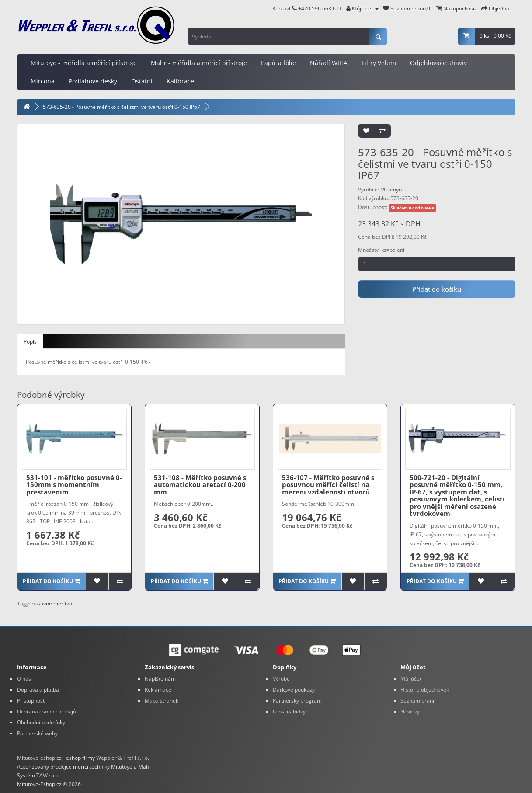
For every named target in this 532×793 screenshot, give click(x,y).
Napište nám (160, 679)
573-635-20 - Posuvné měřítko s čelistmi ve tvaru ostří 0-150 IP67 (122, 107)
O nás (24, 679)
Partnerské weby (37, 733)
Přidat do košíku (437, 289)
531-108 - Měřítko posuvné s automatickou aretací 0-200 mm (200, 485)
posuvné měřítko (52, 603)
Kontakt (285, 9)
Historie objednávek (425, 690)
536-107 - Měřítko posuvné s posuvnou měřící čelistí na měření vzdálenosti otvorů (328, 485)
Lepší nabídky (289, 711)
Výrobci (282, 679)
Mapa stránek (162, 701)
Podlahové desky (93, 81)
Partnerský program (297, 701)
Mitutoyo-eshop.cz (39, 758)
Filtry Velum (379, 63)
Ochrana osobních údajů (47, 711)
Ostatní (142, 81)
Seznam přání (417, 701)
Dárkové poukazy (294, 690)
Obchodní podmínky (41, 722)
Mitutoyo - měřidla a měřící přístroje (84, 63)
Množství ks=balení (381, 250)
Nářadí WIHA (329, 63)
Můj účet (411, 679)
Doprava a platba (38, 690)
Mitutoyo (391, 190)
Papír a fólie (278, 63)
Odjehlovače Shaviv (438, 63)
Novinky (410, 711)
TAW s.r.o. (49, 775)
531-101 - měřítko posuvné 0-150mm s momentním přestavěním (74, 485)
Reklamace (158, 690)
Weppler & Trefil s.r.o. (123, 758)
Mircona (43, 81)
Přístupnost (31, 701)
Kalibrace (180, 81)
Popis (30, 342)
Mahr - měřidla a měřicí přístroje (199, 63)
